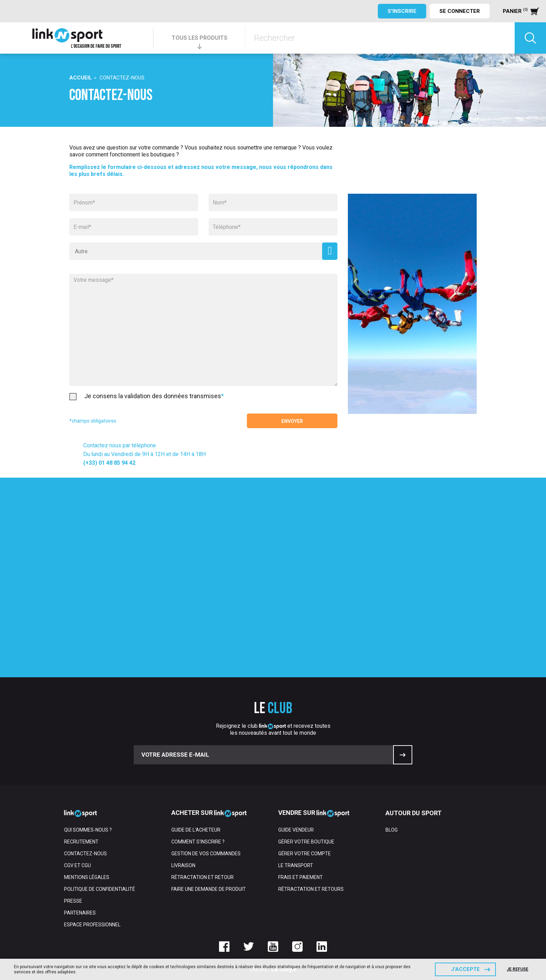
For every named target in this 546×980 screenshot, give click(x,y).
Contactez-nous (85, 854)
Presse (73, 901)
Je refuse (517, 969)
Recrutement (81, 842)
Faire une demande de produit (209, 889)
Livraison (183, 865)
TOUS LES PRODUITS (200, 38)
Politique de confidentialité (100, 889)
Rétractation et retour (202, 877)
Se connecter (460, 11)
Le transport (296, 865)
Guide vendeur (296, 830)
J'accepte (465, 969)
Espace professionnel (92, 925)
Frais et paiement (301, 877)
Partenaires (80, 913)
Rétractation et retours (311, 889)
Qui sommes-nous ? (88, 830)
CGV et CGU (77, 865)
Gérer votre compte (305, 854)
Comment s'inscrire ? (198, 842)
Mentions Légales (87, 877)
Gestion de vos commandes (206, 854)
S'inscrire (402, 11)
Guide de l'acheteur (196, 830)
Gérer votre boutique (306, 842)
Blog (392, 830)
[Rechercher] (380, 38)
